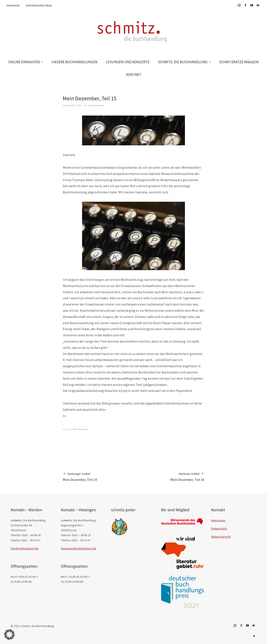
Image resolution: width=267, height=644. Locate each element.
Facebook (245, 5)
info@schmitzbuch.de (25, 548)
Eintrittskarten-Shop (39, 5)
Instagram (239, 5)
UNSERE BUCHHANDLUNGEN (74, 62)
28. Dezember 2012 (72, 105)
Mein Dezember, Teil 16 (187, 477)
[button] (9, 635)
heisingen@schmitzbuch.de (79, 548)
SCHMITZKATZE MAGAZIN (239, 62)
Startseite (13, 5)
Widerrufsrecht (221, 537)
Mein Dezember (80, 429)
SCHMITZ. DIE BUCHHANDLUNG (183, 62)
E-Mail (258, 5)
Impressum (218, 520)
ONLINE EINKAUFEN (24, 62)
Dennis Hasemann (96, 105)
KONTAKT (134, 75)
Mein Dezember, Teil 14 (80, 477)
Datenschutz (219, 528)
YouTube (252, 5)
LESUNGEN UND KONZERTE (128, 62)
